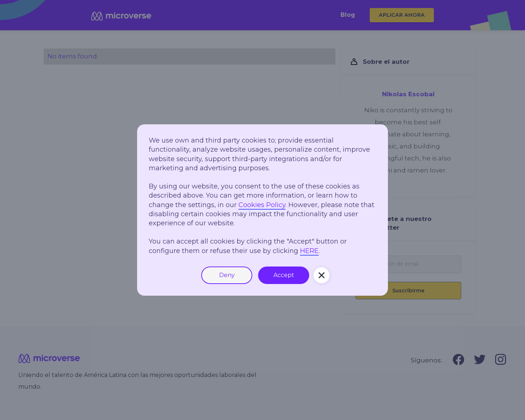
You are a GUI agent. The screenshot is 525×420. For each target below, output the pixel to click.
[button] (322, 275)
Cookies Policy (262, 205)
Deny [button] (227, 275)
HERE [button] (309, 251)
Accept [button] (284, 275)
